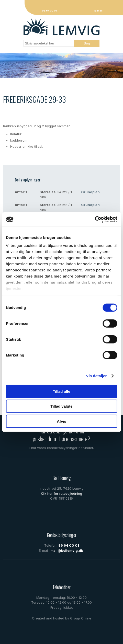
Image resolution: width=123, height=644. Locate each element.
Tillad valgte (61, 406)
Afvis (61, 421)
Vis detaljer (97, 376)
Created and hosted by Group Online (62, 618)
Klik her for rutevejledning (61, 493)
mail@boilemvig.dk (67, 550)
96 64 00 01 (69, 545)
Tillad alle (61, 391)
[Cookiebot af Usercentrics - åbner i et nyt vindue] (95, 220)
